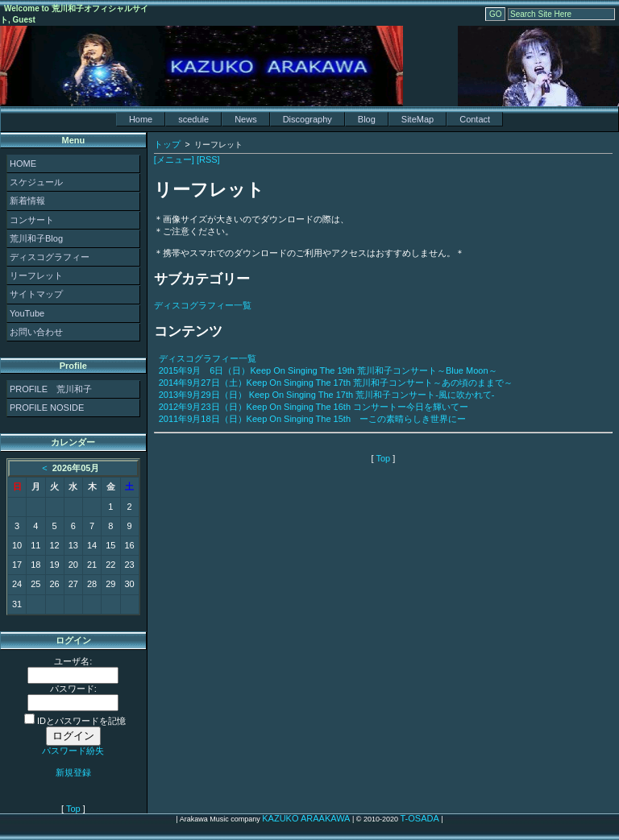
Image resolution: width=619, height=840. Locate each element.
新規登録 (73, 772)
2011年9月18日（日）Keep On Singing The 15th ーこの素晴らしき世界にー (312, 419)
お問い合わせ (36, 332)
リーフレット (36, 275)
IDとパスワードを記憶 (75, 721)
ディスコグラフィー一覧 (203, 305)
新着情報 (27, 201)
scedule (193, 119)
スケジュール (36, 182)
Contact (475, 119)
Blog (367, 119)
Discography (307, 119)
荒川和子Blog (36, 238)
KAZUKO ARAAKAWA (306, 818)
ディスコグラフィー (50, 257)
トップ (167, 144)
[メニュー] (174, 159)
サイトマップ (36, 294)
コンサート (32, 220)
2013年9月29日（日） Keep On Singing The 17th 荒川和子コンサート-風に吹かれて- (327, 395)
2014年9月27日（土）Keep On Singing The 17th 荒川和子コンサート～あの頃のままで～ (336, 383)
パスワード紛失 (73, 751)
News (246, 119)
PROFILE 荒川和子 (51, 389)
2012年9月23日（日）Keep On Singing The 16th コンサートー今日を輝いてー (314, 407)
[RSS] (208, 159)
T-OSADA (419, 818)
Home (141, 119)
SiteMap (418, 119)
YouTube (27, 313)
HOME (23, 163)
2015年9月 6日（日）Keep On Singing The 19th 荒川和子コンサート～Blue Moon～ (328, 370)
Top (73, 809)
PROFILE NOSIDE (47, 408)
